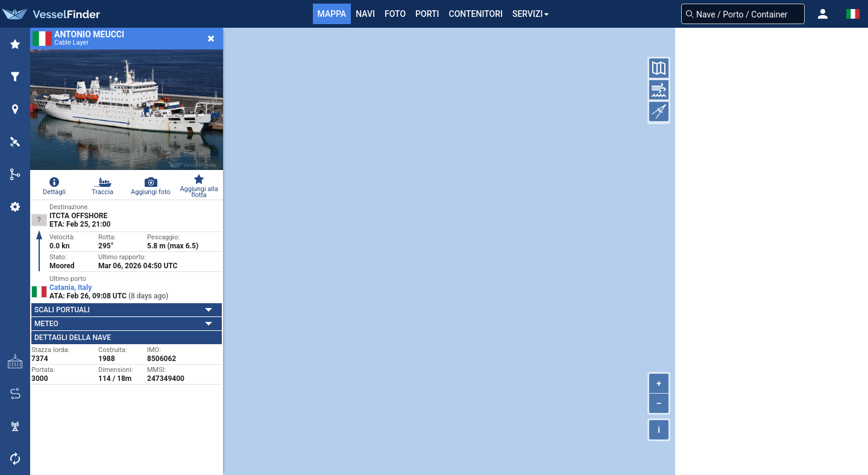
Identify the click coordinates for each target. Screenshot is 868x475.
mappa (332, 14)
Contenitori (476, 14)
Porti (427, 14)
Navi (365, 14)
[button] (823, 14)
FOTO (395, 14)
